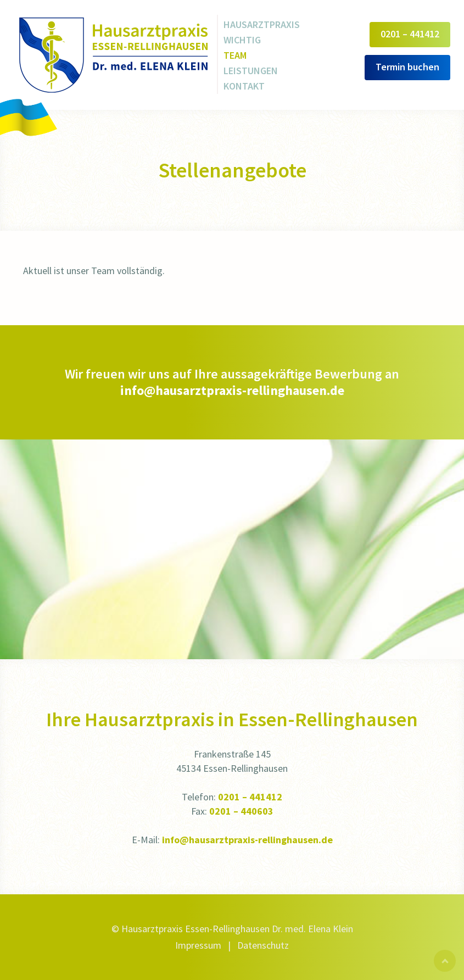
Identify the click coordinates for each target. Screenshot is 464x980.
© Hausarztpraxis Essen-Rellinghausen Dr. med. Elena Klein (232, 929)
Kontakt (244, 86)
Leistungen (251, 71)
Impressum (198, 945)
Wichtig (242, 40)
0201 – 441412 (250, 797)
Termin (407, 67)
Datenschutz (263, 945)
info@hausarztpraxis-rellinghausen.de (232, 390)
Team (235, 55)
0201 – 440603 (241, 811)
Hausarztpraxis (262, 24)
